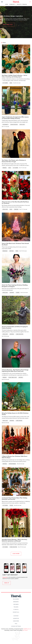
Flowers (18, 293)
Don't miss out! (8, 25)
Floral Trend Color (13, 377)
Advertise (16, 619)
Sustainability (5, 125)
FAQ (16, 624)
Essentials (16, 612)
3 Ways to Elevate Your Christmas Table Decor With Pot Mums (15, 457)
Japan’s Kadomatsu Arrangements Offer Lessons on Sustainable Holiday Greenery (15, 118)
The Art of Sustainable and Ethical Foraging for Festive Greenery (15, 327)
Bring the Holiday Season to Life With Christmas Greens (15, 414)
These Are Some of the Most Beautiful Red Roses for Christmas (15, 203)
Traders (16, 607)
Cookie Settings (16, 626)
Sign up (7, 583)
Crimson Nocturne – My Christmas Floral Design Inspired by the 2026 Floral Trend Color (15, 371)
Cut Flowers (5, 83)
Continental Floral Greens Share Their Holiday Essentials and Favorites (15, 499)
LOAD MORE (16, 554)
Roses (11, 83)
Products (19, 4)
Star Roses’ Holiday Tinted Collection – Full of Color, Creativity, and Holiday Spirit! (14, 76)
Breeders (16, 602)
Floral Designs (19, 421)
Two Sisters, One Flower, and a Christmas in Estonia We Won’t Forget (14, 161)
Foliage (11, 505)
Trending (25, 4)
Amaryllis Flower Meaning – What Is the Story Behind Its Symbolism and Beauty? (14, 540)
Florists (16, 610)
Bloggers (16, 599)
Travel (17, 251)
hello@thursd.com (27, 629)
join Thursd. (25, 630)
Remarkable (5, 251)
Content (16, 616)
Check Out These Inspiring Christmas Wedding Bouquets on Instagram (15, 286)
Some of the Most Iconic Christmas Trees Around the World (15, 244)
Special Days (22, 125)
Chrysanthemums (12, 464)
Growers (16, 604)
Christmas (16, 209)
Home (7, 4)
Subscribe (5, 577)
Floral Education (14, 125)
